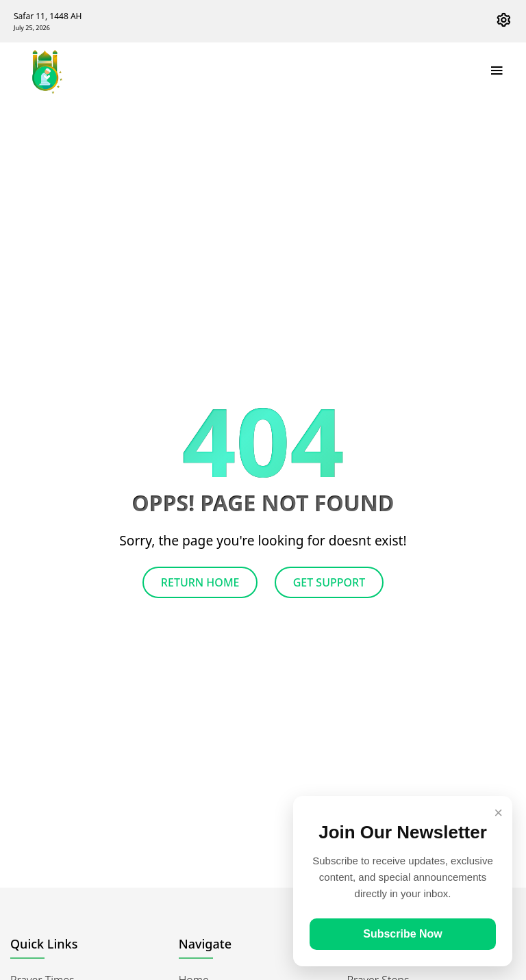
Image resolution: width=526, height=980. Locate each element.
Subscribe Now (403, 934)
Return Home (200, 582)
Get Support (329, 582)
